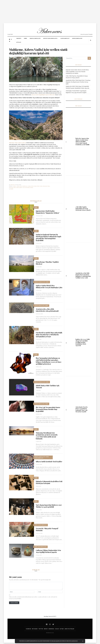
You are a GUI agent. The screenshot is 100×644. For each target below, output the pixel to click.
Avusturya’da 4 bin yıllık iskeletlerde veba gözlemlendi (47, 310)
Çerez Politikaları (69, 629)
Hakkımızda (51, 629)
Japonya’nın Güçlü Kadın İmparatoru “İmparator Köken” (48, 212)
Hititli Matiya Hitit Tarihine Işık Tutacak (48, 386)
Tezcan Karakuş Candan (28, 187)
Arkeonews (13, 185)
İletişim (62, 629)
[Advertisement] (47, 11)
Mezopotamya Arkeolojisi (50, 38)
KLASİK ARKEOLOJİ (65, 38)
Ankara (15, 186)
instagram (35, 629)
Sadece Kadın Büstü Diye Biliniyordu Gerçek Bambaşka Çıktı (49, 286)
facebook (28, 629)
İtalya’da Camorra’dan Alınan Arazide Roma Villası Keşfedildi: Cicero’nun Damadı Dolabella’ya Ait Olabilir (77, 72)
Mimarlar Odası (46, 186)
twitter (41, 629)
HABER (25, 38)
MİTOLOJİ (19, 42)
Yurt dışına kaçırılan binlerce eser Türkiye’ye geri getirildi (49, 506)
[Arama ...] (77, 58)
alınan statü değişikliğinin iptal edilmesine (43, 95)
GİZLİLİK (57, 629)
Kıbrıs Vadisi (40, 186)
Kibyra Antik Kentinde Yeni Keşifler (49, 461)
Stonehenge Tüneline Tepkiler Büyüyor (47, 263)
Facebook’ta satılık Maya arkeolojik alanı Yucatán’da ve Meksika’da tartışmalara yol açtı (49, 335)
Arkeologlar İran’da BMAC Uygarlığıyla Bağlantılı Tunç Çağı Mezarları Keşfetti (76, 92)
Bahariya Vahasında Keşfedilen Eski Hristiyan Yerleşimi (49, 482)
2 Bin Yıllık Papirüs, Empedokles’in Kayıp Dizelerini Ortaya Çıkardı (77, 77)
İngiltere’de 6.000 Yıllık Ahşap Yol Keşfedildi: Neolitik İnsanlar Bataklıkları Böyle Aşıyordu (77, 87)
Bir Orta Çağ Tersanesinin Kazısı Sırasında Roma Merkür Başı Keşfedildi (48, 409)
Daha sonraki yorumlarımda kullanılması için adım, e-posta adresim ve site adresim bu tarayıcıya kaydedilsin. (33, 598)
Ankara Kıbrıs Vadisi (32, 186)
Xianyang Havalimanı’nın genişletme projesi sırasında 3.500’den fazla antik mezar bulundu (47, 436)
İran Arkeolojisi (42, 547)
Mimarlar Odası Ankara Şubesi (17, 143)
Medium (46, 629)
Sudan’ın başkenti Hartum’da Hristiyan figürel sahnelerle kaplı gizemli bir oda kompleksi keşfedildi (49, 237)
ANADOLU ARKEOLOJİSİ (35, 38)
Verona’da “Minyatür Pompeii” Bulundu (47, 529)
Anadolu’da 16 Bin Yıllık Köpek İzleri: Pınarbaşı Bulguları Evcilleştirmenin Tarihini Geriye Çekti (78, 82)
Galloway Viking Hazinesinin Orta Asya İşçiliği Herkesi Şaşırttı (48, 551)
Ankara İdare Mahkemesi (22, 186)
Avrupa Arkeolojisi (77, 38)
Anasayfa (19, 38)
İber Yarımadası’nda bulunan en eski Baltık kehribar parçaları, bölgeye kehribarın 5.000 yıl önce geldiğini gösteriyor (49, 361)
